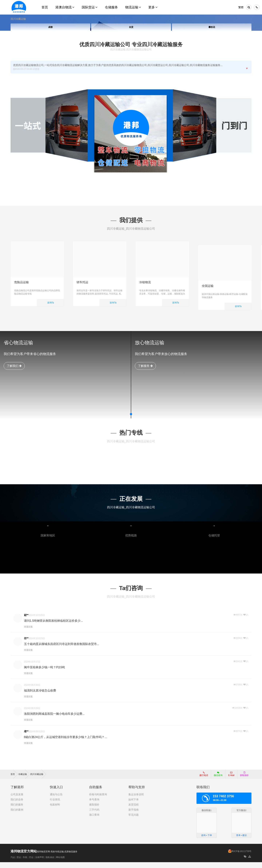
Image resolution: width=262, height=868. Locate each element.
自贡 (131, 27)
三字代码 (94, 815)
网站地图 (60, 863)
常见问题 (134, 821)
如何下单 (134, 805)
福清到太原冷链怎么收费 (40, 696)
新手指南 (134, 815)
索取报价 (94, 810)
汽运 (13, 863)
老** (26, 737)
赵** (26, 621)
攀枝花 (212, 27)
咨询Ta (51, 303)
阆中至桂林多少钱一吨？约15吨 (45, 673)
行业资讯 (55, 805)
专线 (25, 863)
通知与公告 (56, 800)
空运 (31, 863)
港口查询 (94, 821)
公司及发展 (17, 800)
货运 (19, 863)
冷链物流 (145, 282)
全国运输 (208, 282)
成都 (50, 27)
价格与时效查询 (98, 800)
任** (26, 644)
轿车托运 (82, 282)
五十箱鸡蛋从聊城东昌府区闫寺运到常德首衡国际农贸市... (62, 650)
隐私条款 (50, 863)
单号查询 (94, 805)
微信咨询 (217, 781)
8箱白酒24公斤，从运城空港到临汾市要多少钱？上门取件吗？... (65, 743)
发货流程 (134, 810)
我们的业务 (17, 805)
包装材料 (55, 810)
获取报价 (244, 780)
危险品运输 (21, 282)
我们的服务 (17, 810)
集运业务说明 (136, 800)
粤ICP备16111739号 (242, 857)
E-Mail (231, 780)
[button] (131, 420)
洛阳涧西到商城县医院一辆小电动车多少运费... (54, 720)
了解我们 (14, 371)
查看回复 (28, 633)
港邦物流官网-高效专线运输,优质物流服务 (44, 857)
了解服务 (145, 371)
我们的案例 (17, 815)
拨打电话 (204, 780)
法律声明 (39, 863)
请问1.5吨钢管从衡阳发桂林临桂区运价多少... (53, 627)
